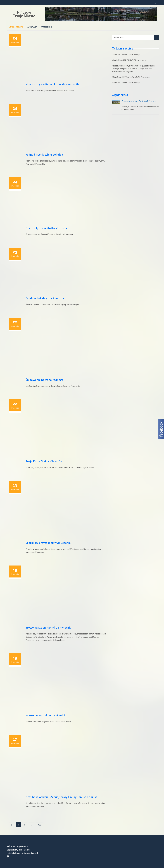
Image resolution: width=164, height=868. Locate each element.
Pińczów (24, 12)
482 (40, 825)
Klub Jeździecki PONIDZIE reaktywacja (129, 60)
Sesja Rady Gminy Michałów (44, 461)
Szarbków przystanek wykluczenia (48, 543)
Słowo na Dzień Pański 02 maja (126, 83)
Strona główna (16, 27)
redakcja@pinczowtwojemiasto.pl (22, 853)
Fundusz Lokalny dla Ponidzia (45, 298)
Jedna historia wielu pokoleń (44, 155)
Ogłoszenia (47, 27)
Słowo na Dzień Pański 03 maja (126, 55)
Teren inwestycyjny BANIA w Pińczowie (139, 101)
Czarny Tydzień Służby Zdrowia (46, 228)
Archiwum (32, 27)
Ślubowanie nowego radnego (45, 380)
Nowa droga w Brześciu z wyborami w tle (53, 84)
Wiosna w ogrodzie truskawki (45, 715)
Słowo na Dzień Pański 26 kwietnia (48, 628)
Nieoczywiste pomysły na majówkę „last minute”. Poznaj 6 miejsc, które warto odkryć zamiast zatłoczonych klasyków (134, 69)
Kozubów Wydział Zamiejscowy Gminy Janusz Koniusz (61, 797)
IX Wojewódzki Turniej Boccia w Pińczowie (131, 77)
